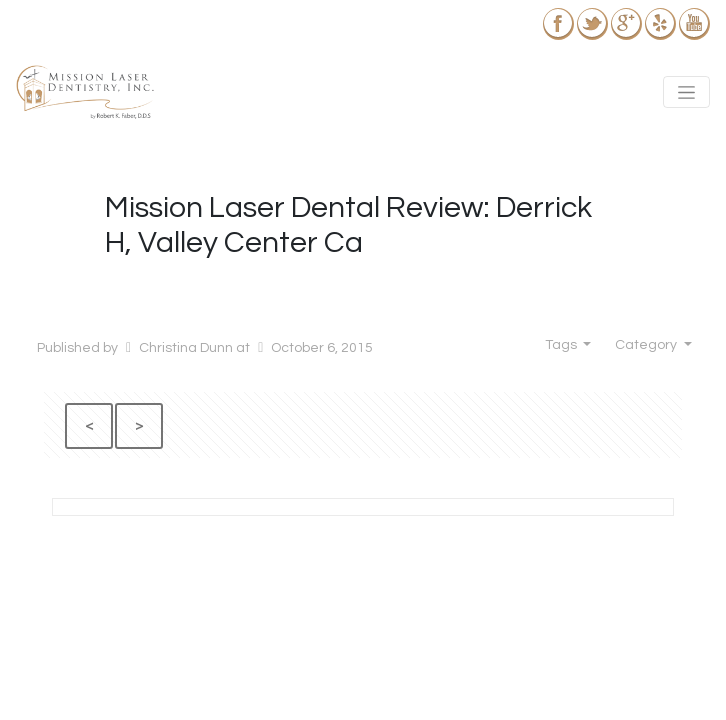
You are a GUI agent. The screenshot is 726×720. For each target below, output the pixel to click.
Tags (562, 345)
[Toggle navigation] (686, 92)
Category (647, 345)
